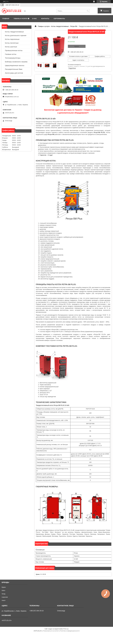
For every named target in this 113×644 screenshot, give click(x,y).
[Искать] (88, 11)
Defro (3, 590)
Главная (6, 19)
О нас (35, 19)
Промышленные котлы (14, 50)
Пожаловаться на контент (51, 631)
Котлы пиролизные (12, 39)
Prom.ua (66, 629)
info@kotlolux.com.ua (12, 97)
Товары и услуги (20, 19)
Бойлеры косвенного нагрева (16, 62)
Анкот (4, 600)
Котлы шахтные (11, 47)
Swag (3, 594)
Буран (4, 587)
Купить (77, 46)
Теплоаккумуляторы (13, 58)
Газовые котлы (11, 54)
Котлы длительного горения (16, 35)
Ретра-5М (74, 26)
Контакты (45, 19)
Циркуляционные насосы (15, 65)
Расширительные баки (14, 69)
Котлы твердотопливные (60, 26)
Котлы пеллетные (12, 43)
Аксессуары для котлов (14, 73)
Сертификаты (59, 19)
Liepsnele (5, 597)
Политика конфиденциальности (70, 631)
